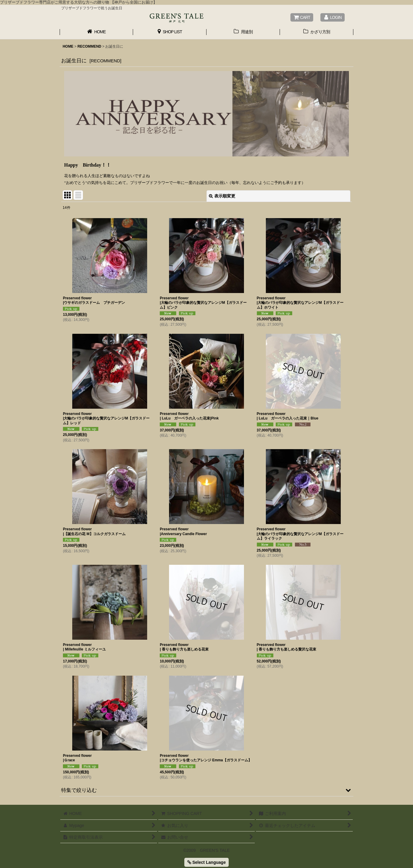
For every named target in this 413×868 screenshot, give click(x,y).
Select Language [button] (206, 862)
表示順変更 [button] (222, 196)
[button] (206, 790)
